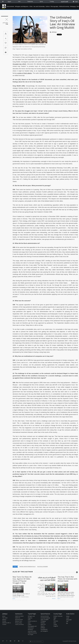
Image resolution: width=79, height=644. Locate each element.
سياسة (68, 616)
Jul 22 (14, 599)
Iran (19, 1)
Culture (48, 6)
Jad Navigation (44, 631)
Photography (54, 6)
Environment (11, 6)
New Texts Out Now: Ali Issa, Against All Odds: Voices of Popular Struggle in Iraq (22, 580)
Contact (4, 624)
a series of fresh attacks (24, 73)
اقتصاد (68, 618)
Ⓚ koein (74, 641)
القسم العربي (64, 2)
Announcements (45, 616)
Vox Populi (30, 635)
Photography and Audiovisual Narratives (32, 628)
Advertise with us (7, 623)
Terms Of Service (19, 624)
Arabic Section (70, 614)
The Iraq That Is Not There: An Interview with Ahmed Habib (67, 579)
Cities (31, 6)
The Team (5, 618)
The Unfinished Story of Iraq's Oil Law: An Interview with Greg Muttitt (62, 22)
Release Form (19, 621)
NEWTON (43, 624)
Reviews (43, 623)
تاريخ (67, 622)
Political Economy (64, 6)
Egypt (9, 1)
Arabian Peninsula (58, 616)
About (4, 616)
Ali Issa (54, 32)
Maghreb (56, 626)
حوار (67, 623)
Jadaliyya (4, 6)
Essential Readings (45, 618)
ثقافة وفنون (69, 620)
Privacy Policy (19, 623)
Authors (4, 619)
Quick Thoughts (45, 619)
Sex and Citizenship (39, 6)
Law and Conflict (32, 631)
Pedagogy (73, 6)
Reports (43, 626)
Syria (41, 1)
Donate (4, 621)
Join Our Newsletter (36, 641)
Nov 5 (59, 599)
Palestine (30, 1)
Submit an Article (19, 616)
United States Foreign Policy (28, 567)
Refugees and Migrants (22, 6)
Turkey (52, 1)
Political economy (43, 567)
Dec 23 (54, 598)
